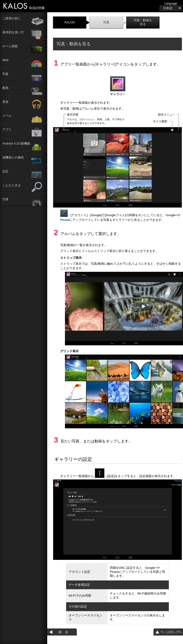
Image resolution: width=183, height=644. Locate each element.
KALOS (70, 22)
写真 (106, 22)
